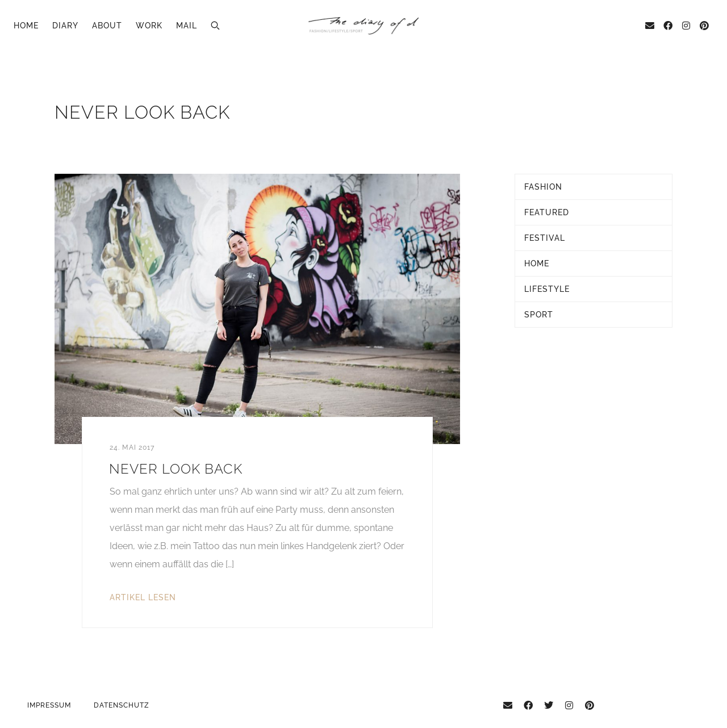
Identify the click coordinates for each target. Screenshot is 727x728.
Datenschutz (122, 705)
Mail (187, 26)
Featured (547, 212)
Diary (65, 26)
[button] (215, 26)
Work (149, 26)
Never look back (176, 469)
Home (26, 26)
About (107, 26)
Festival (545, 238)
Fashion (543, 187)
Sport (539, 315)
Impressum (49, 705)
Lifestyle (547, 289)
